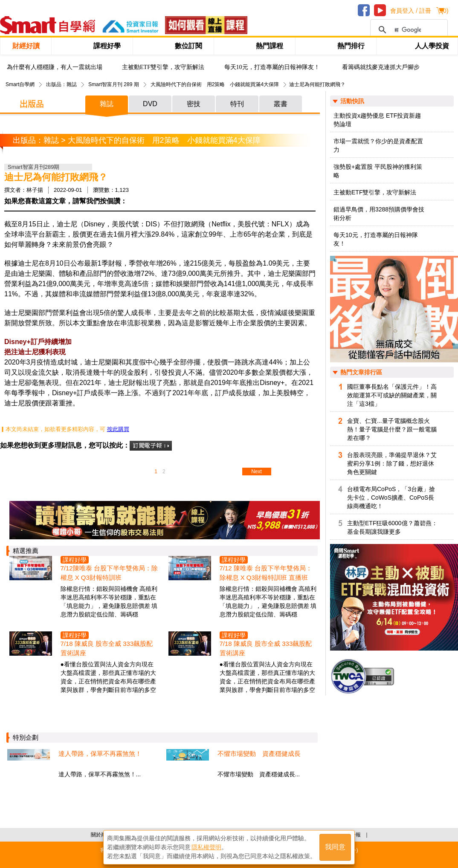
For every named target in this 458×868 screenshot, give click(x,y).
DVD (150, 104)
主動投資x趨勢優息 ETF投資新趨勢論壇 (377, 120)
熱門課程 (270, 46)
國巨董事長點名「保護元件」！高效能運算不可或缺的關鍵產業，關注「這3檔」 (392, 395)
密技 (194, 104)
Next (257, 472)
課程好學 (107, 46)
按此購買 (118, 429)
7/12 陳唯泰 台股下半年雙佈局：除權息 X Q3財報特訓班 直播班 (266, 573)
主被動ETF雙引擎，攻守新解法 (163, 67)
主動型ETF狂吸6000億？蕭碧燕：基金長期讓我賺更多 (392, 527)
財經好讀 (26, 46)
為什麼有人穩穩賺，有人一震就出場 (55, 67)
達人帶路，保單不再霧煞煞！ (100, 754)
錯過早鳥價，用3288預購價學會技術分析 (379, 214)
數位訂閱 (188, 46)
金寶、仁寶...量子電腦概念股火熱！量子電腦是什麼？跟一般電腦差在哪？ (392, 429)
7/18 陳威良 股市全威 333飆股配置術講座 (107, 648)
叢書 (281, 104)
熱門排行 (351, 46)
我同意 (335, 847)
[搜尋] (408, 30)
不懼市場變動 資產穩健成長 (259, 754)
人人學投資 (432, 46)
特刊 (237, 104)
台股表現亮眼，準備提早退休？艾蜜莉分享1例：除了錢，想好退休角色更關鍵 (392, 463)
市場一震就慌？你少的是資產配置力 (378, 145)
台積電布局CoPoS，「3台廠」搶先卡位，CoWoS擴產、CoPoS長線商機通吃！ (391, 498)
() (445, 11)
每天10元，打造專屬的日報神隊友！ (272, 67)
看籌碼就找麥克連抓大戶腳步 (381, 67)
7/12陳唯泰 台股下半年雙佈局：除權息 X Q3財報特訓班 (109, 573)
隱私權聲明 (206, 847)
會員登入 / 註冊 (411, 11)
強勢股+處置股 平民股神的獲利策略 (378, 171)
